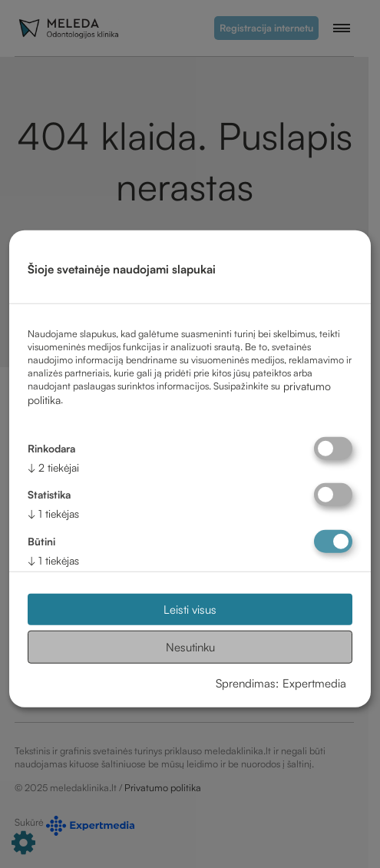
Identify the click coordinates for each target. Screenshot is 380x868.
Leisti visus (190, 610)
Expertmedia (314, 682)
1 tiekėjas (53, 514)
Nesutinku (190, 647)
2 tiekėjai (53, 467)
